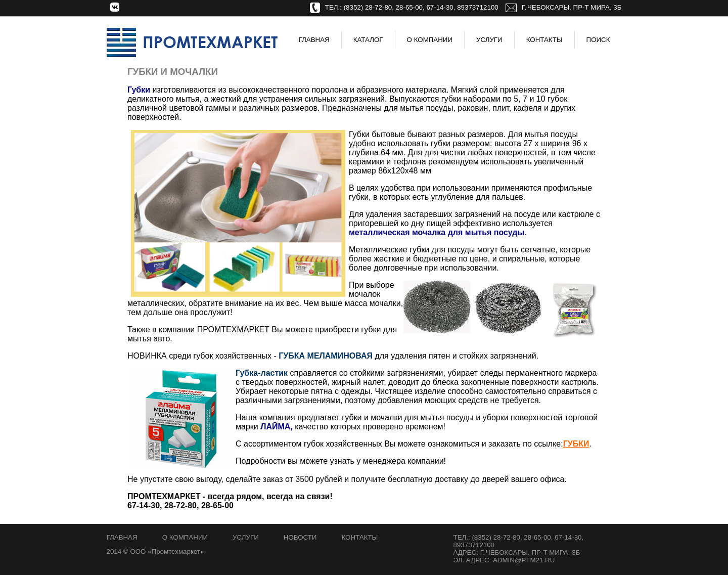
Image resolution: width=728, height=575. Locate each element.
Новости (300, 537)
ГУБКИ (576, 444)
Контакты (544, 40)
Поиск (598, 40)
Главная (314, 40)
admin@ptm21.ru (524, 560)
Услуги (489, 40)
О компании (185, 537)
